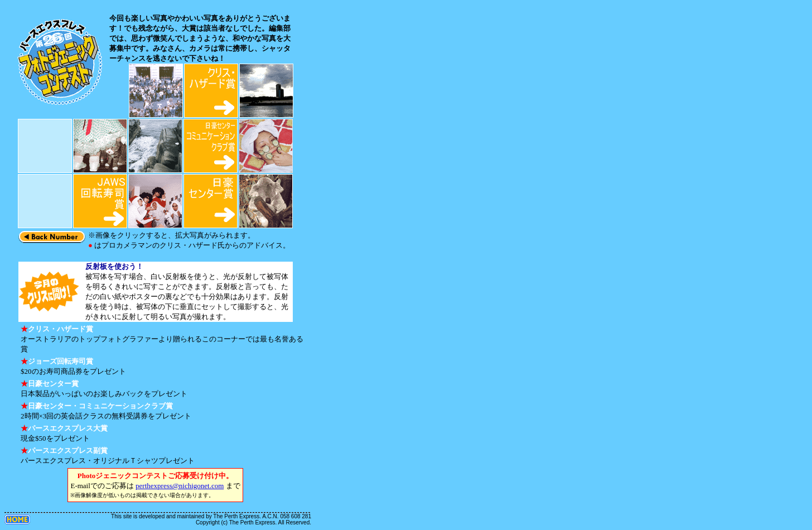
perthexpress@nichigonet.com (180, 486)
